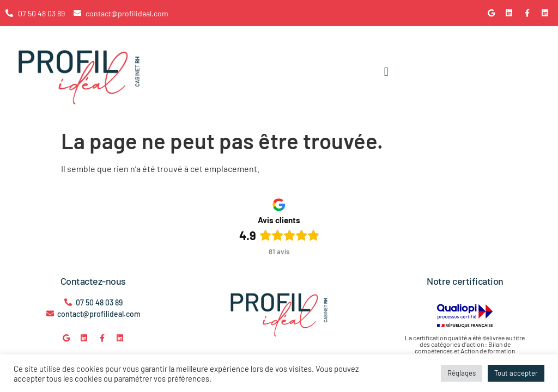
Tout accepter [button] (516, 373)
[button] (386, 72)
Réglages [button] (462, 373)
